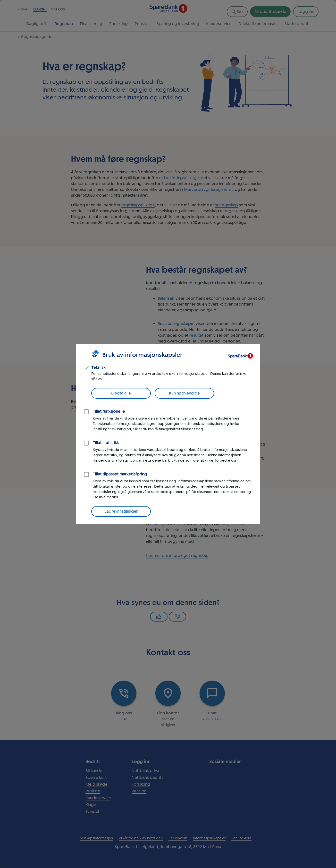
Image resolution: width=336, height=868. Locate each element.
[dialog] (168, 434)
